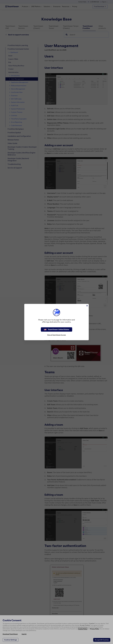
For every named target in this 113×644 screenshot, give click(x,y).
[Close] (87, 306)
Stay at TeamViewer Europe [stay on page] (57, 335)
